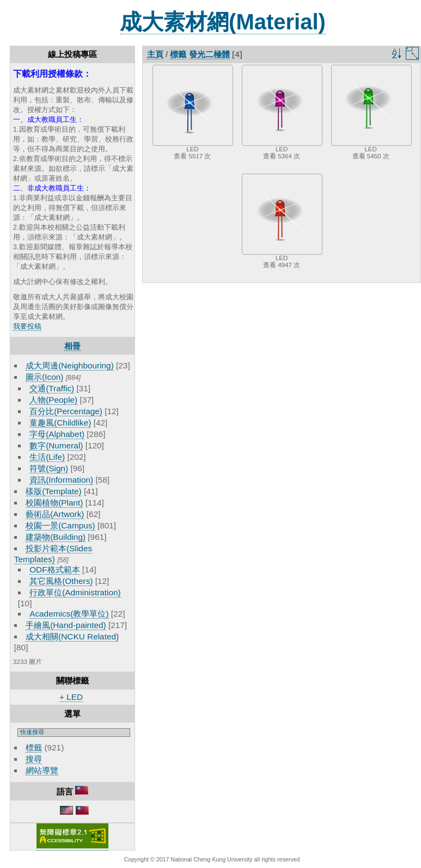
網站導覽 (42, 770)
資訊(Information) (61, 480)
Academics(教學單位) (69, 614)
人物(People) (53, 400)
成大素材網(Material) (223, 22)
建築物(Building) (56, 537)
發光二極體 (209, 54)
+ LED (71, 697)
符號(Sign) (49, 468)
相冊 (72, 346)
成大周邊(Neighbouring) (70, 365)
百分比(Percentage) (66, 411)
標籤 (34, 747)
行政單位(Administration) (75, 592)
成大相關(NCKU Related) (72, 636)
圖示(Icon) (44, 377)
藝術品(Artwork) (55, 514)
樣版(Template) (54, 491)
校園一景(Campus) (60, 525)
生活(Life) (47, 457)
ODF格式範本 (54, 570)
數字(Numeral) (56, 445)
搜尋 (34, 759)
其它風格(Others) (61, 581)
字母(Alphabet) (57, 434)
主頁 (155, 54)
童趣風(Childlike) (60, 423)
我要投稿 (27, 326)
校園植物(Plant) (54, 503)
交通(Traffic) (52, 388)
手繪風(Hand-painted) (66, 625)
